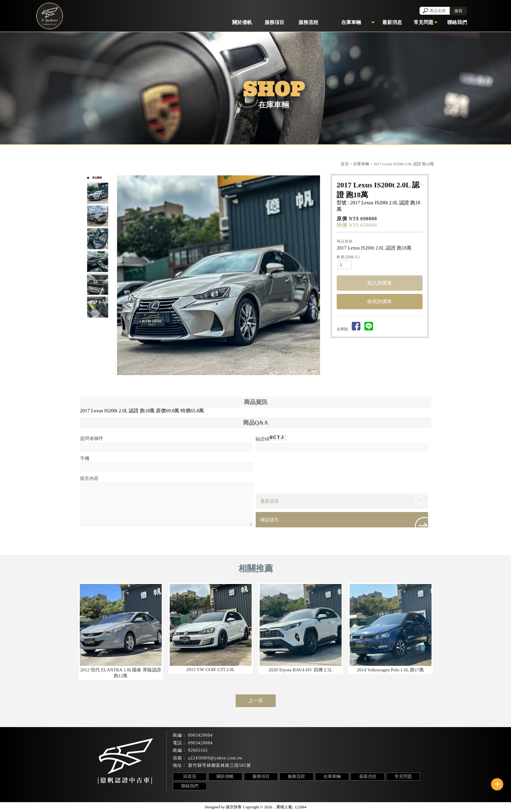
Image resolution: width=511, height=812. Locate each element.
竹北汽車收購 (242, 794)
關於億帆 (225, 776)
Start (221, 382)
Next (318, 275)
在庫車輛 (361, 164)
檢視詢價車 (379, 301)
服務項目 (261, 776)
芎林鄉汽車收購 (275, 794)
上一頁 (256, 700)
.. (274, 807)
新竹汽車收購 (211, 794)
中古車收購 (306, 794)
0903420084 (201, 735)
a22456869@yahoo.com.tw (215, 758)
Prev (122, 275)
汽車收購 (185, 794)
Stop (226, 382)
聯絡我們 (190, 786)
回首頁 (190, 776)
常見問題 (403, 776)
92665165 (198, 750)
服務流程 (296, 776)
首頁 (345, 164)
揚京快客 (234, 807)
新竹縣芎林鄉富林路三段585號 (220, 765)
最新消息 (368, 776)
